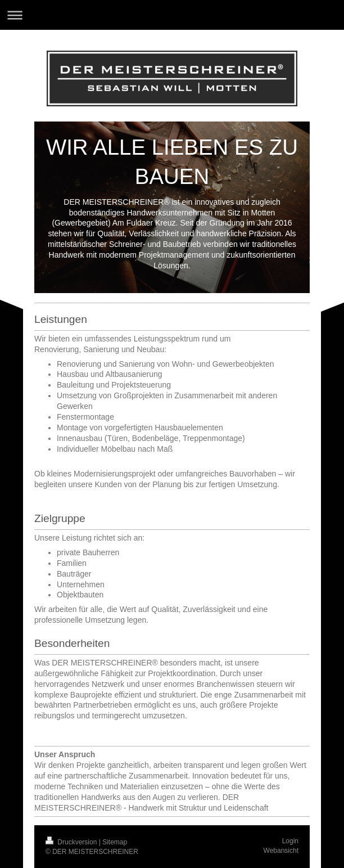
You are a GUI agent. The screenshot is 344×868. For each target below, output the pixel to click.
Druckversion (72, 842)
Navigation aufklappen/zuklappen (172, 15)
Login (290, 841)
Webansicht (281, 851)
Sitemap (115, 842)
